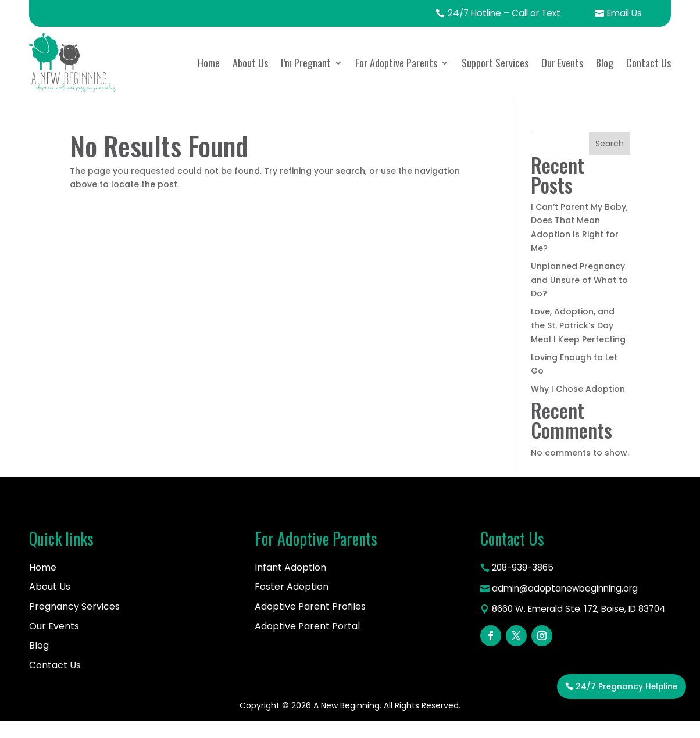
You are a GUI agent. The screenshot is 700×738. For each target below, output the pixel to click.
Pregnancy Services (74, 623)
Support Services (495, 79)
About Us (250, 79)
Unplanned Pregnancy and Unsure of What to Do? (579, 296)
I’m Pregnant (306, 79)
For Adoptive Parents (396, 79)
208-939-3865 (525, 584)
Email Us (616, 22)
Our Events (562, 79)
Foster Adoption (292, 603)
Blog (605, 79)
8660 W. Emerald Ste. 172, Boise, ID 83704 (569, 635)
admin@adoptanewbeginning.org (568, 606)
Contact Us (649, 79)
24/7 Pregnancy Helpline (625, 710)
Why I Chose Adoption (578, 405)
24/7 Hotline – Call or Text (488, 22)
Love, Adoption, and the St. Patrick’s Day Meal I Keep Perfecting (578, 342)
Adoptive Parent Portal (307, 642)
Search (610, 160)
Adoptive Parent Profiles (310, 623)
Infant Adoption (290, 584)
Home (209, 79)
